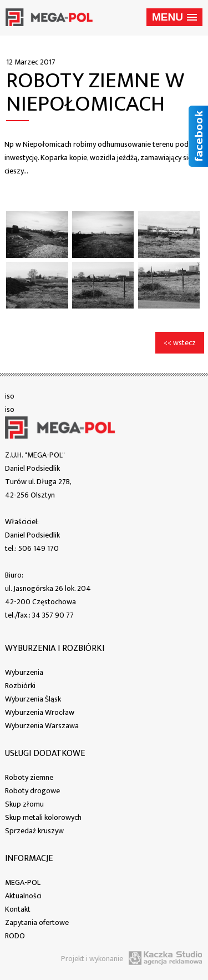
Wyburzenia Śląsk (33, 699)
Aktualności (23, 896)
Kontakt (18, 909)
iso (10, 396)
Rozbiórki (20, 686)
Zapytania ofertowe (37, 922)
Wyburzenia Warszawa (42, 726)
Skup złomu (24, 804)
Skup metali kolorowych (43, 817)
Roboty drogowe (32, 791)
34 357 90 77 (53, 615)
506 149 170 (39, 548)
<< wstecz (180, 343)
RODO (15, 936)
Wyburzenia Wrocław (40, 712)
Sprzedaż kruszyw (34, 831)
